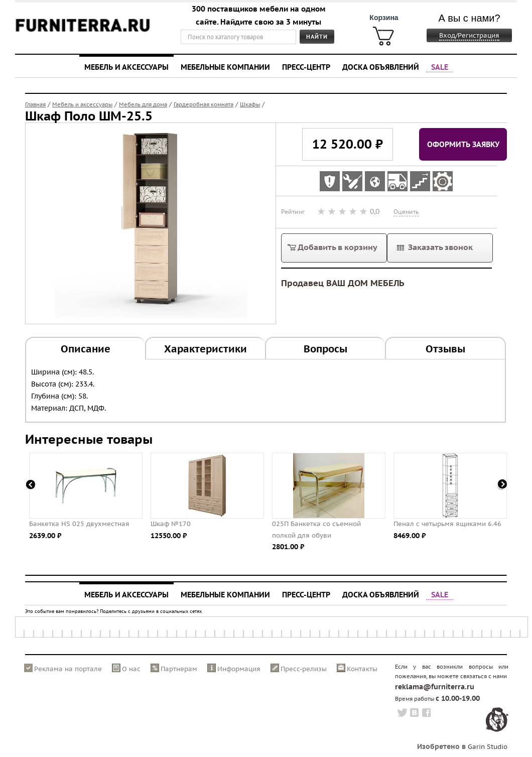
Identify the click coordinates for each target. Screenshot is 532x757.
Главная (35, 104)
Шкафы (250, 104)
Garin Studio (488, 747)
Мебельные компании (225, 67)
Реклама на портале (68, 669)
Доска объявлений (381, 67)
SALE (440, 67)
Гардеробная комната (204, 104)
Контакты (362, 669)
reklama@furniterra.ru (435, 687)
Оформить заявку (463, 144)
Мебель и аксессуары (126, 67)
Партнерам (179, 669)
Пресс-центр (306, 67)
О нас (131, 669)
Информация (239, 669)
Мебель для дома (143, 104)
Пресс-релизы (304, 669)
